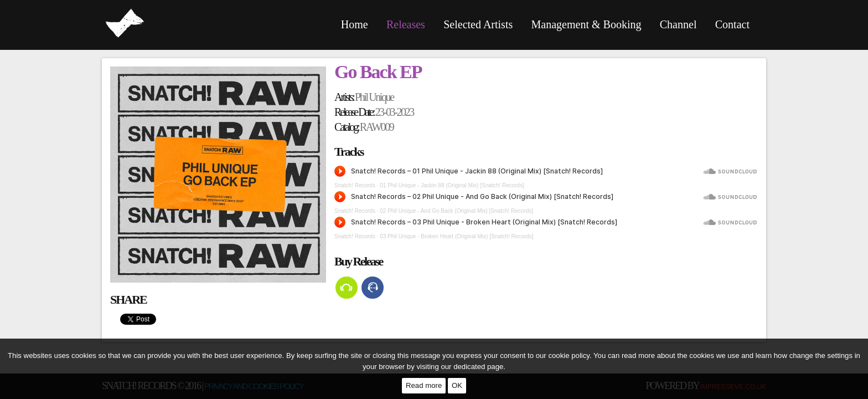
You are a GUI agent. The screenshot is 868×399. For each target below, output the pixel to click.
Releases (406, 24)
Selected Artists (478, 24)
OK (457, 385)
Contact (732, 24)
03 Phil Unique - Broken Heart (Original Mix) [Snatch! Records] (456, 236)
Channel (678, 24)
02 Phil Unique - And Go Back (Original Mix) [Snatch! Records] (456, 211)
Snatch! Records (355, 185)
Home (355, 24)
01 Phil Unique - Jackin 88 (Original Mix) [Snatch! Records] (452, 185)
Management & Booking (587, 24)
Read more (424, 385)
